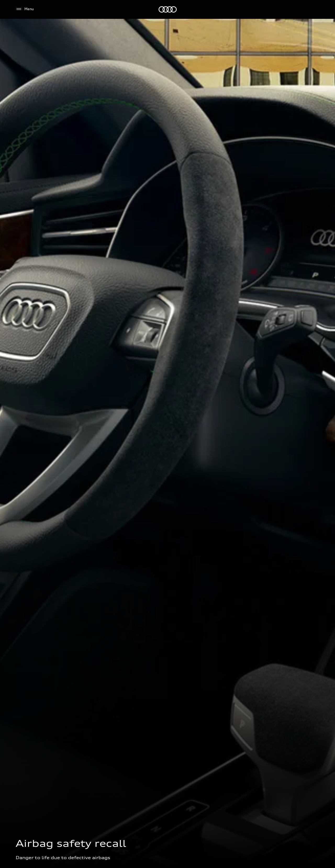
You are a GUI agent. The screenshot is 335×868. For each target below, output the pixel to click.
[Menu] (25, 9)
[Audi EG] (168, 9)
